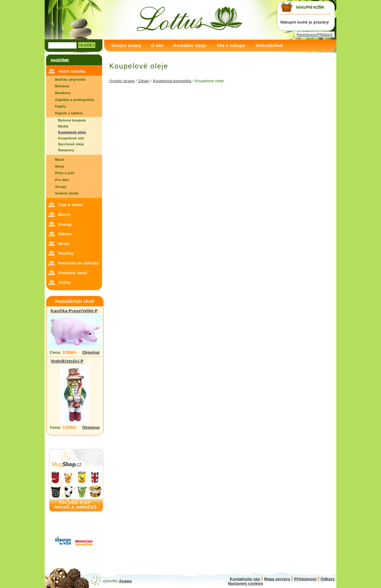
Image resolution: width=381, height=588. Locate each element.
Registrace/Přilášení (315, 35)
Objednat (91, 352)
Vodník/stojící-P (67, 361)
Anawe (125, 581)
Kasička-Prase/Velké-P (74, 311)
